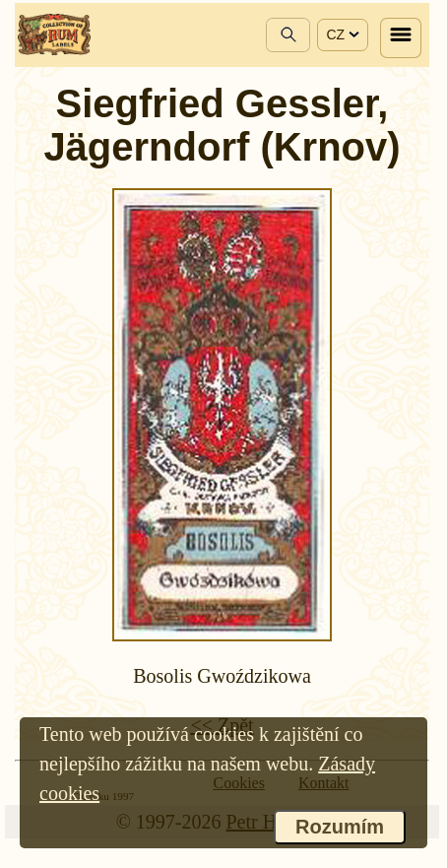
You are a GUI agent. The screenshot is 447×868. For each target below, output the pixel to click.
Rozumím (340, 827)
